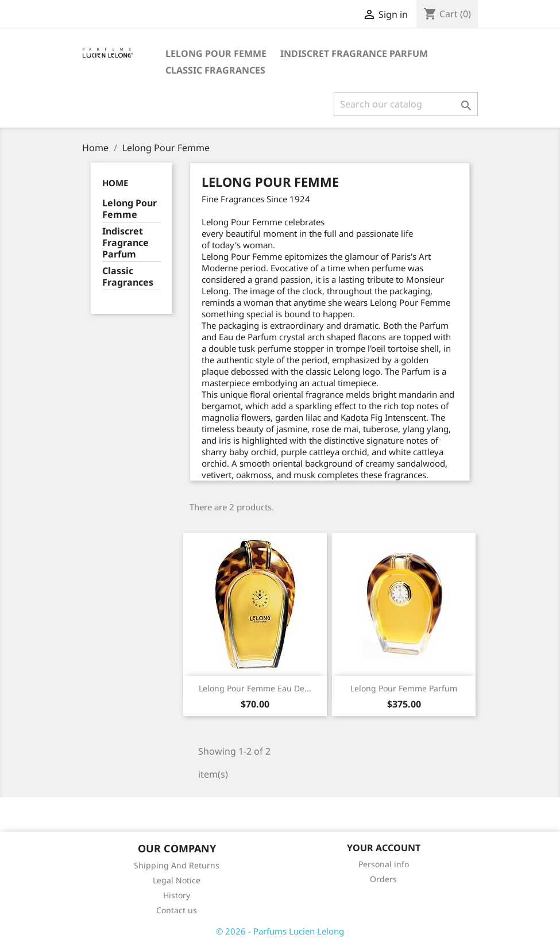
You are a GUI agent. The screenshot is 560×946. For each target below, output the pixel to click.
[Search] (406, 104)
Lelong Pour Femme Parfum (404, 688)
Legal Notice (177, 880)
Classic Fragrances (215, 70)
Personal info (384, 864)
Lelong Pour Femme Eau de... (255, 688)
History (177, 895)
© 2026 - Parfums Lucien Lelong (280, 931)
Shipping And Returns (177, 865)
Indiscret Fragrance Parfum (354, 53)
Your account (384, 848)
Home (115, 183)
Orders (383, 879)
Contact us (177, 910)
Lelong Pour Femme (216, 53)
